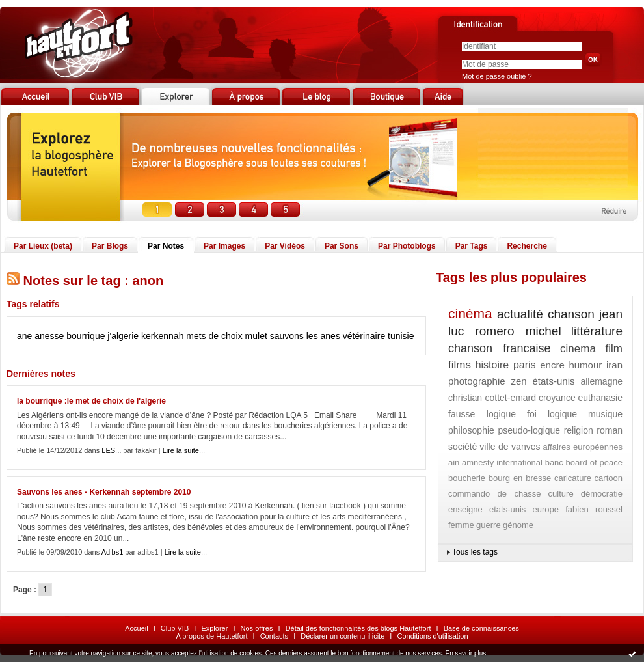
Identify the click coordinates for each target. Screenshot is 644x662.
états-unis (553, 381)
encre (552, 365)
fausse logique (482, 414)
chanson (571, 314)
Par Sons (342, 246)
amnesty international (502, 462)
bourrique (86, 336)
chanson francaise (499, 348)
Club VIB (175, 628)
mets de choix (214, 336)
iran (614, 365)
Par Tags (472, 246)
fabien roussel (594, 509)
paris (525, 365)
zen (518, 381)
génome (518, 525)
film (614, 349)
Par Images (224, 246)
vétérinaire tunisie (379, 336)
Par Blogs (110, 246)
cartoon (609, 478)
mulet (256, 336)
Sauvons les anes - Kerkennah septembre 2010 (104, 492)
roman (610, 430)
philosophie (471, 430)
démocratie (602, 494)
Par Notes (166, 246)
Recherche (527, 246)
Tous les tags (475, 552)
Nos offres (257, 628)
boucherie (467, 478)
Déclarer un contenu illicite (342, 636)
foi (532, 414)
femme (461, 525)
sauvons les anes (305, 336)
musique (605, 414)
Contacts (274, 636)
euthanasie (600, 398)
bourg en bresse (520, 478)
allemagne (601, 381)
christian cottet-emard (492, 398)
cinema (578, 349)
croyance (557, 398)
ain (454, 462)
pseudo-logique (529, 430)
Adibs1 (113, 552)
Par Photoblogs (407, 246)
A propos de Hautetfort (211, 636)
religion (579, 430)
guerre (489, 525)
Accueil (136, 628)
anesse (49, 336)
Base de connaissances (481, 628)
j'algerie (123, 336)
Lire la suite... (184, 450)
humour (585, 365)
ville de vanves (510, 447)
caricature (573, 478)
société (463, 447)
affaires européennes (583, 447)
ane (24, 336)
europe (546, 509)
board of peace (594, 462)
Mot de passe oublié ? (497, 76)
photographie (477, 381)
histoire (492, 365)
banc (554, 462)
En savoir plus (465, 653)
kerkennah (162, 336)
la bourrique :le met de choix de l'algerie (91, 401)
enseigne (465, 509)
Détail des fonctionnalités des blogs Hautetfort (358, 628)
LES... (111, 450)
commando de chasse (495, 494)
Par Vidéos (285, 246)
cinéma (470, 313)
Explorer (214, 628)
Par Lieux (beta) (43, 246)
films (460, 365)
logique (562, 414)
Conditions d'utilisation (432, 636)
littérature (597, 331)
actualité (520, 314)
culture (561, 494)
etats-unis (507, 509)
